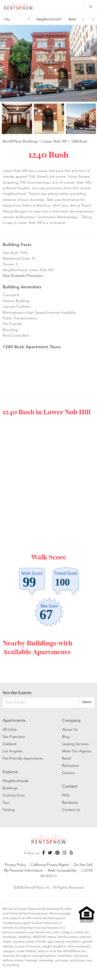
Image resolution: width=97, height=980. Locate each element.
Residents (70, 802)
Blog (66, 737)
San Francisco (14, 737)
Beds (72, 20)
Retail (66, 758)
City (7, 20)
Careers (68, 773)
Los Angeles (13, 751)
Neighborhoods (48, 20)
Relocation (70, 765)
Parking (9, 810)
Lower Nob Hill (54, 141)
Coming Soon (14, 795)
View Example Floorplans (23, 275)
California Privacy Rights (50, 865)
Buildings (10, 788)
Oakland (9, 744)
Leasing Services (75, 744)
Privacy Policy (15, 865)
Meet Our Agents (77, 751)
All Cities (10, 729)
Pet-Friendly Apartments (23, 758)
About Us (70, 729)
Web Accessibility (62, 870)
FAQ (66, 795)
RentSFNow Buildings (20, 141)
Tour (6, 802)
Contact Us (71, 810)
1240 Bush (79, 141)
